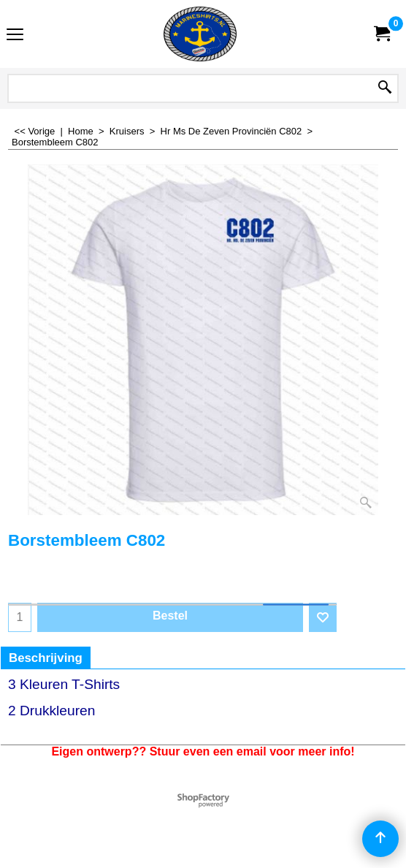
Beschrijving (46, 658)
